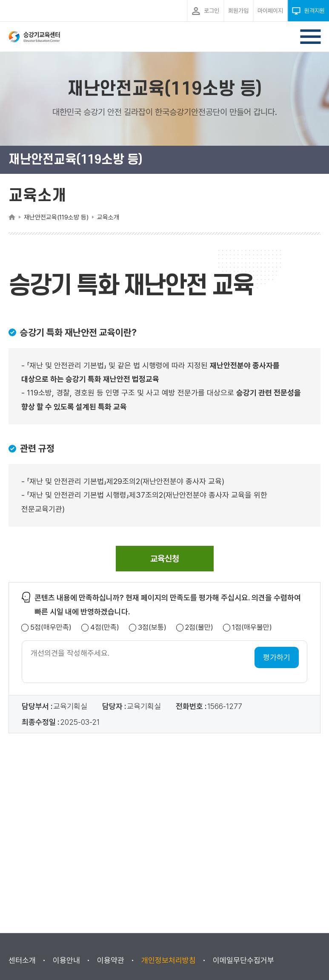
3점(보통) (152, 627)
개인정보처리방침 (169, 960)
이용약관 (111, 960)
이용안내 (66, 960)
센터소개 (22, 960)
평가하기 (277, 657)
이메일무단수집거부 (243, 960)
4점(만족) (105, 627)
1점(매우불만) (252, 627)
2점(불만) (199, 627)
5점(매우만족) (51, 627)
